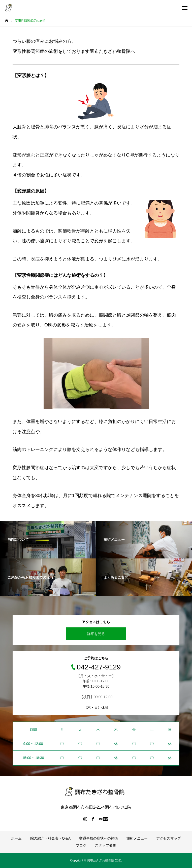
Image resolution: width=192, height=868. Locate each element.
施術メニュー (137, 838)
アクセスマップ (169, 838)
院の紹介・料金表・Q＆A (50, 838)
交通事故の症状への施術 (99, 838)
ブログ (81, 845)
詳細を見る (96, 634)
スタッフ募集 (106, 845)
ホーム (16, 838)
